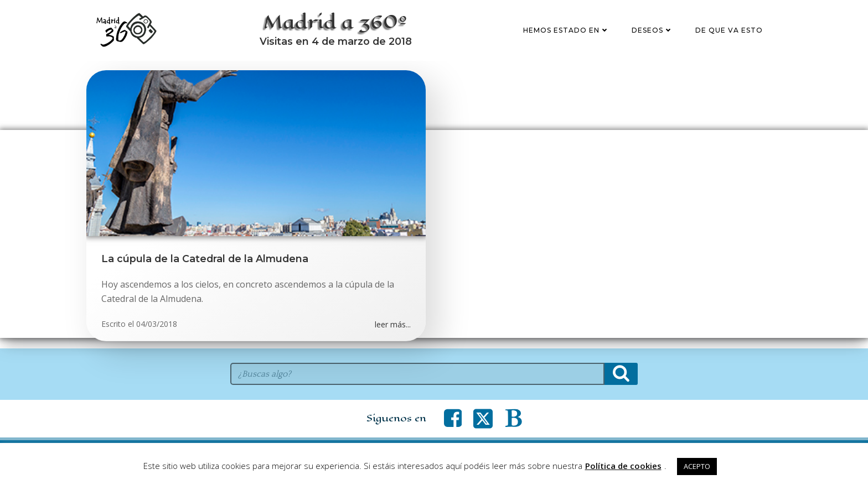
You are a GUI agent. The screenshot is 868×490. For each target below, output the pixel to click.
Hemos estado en (567, 35)
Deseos (653, 35)
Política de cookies (623, 466)
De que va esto (730, 35)
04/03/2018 (157, 334)
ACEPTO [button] (697, 466)
